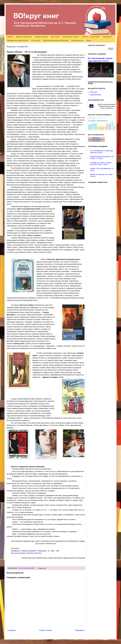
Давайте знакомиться (24, 37)
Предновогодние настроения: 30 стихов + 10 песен (102, 157)
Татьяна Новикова (24, 568)
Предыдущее (80, 630)
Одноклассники (96, 95)
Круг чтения (55, 37)
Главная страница (46, 630)
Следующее (12, 630)
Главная (10, 37)
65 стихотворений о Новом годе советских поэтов (102, 152)
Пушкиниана (107, 37)
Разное (89, 40)
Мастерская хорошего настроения (56, 40)
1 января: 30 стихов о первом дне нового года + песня (101, 164)
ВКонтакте (94, 92)
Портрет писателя (41, 37)
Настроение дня (77, 40)
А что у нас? (36, 40)
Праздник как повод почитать (18, 40)
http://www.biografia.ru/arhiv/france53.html (26, 553)
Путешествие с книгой (70, 37)
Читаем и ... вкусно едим (91, 37)
